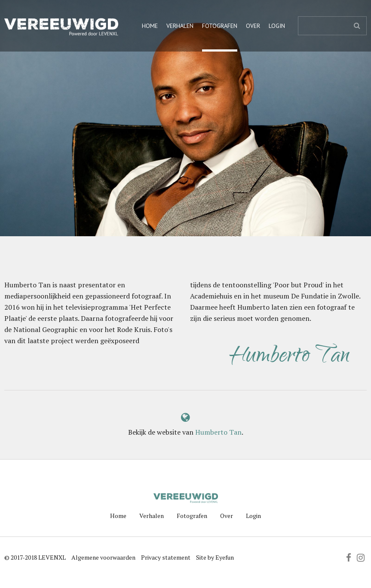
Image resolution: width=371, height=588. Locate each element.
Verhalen (180, 26)
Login (277, 26)
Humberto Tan (218, 432)
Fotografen (220, 26)
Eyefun (225, 557)
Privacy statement (166, 557)
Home (150, 26)
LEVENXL (52, 557)
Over (253, 26)
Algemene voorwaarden (103, 557)
